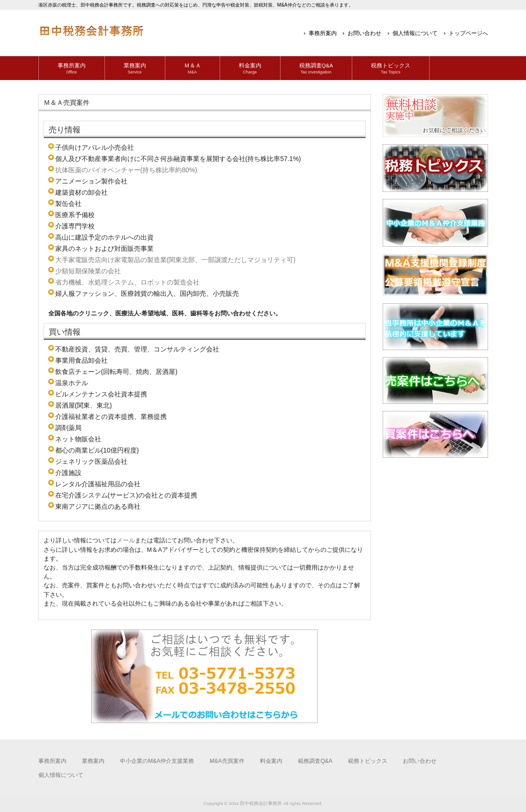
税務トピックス (368, 761)
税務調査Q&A (315, 761)
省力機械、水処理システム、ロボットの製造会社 (127, 282)
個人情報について (415, 33)
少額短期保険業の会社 (88, 271)
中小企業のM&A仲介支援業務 (157, 761)
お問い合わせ (364, 33)
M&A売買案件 (227, 761)
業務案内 (93, 761)
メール (126, 540)
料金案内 (271, 761)
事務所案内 (323, 33)
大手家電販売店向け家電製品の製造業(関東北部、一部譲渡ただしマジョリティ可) (175, 260)
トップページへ (468, 33)
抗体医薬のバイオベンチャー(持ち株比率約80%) (126, 170)
